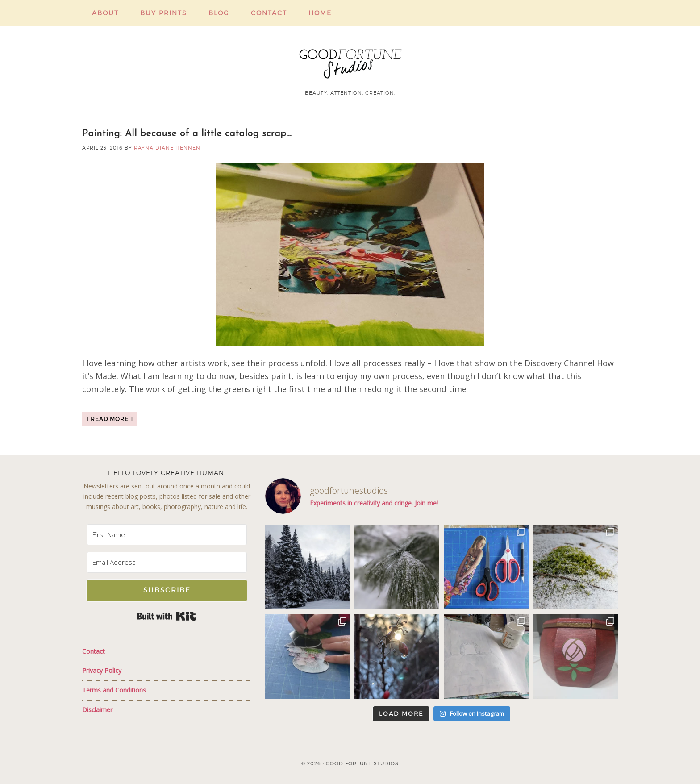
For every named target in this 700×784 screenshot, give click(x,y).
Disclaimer (97, 710)
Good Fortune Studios (350, 62)
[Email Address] (167, 562)
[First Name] (167, 535)
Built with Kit (167, 616)
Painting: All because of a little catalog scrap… (187, 134)
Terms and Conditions (114, 690)
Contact (94, 651)
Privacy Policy (102, 670)
